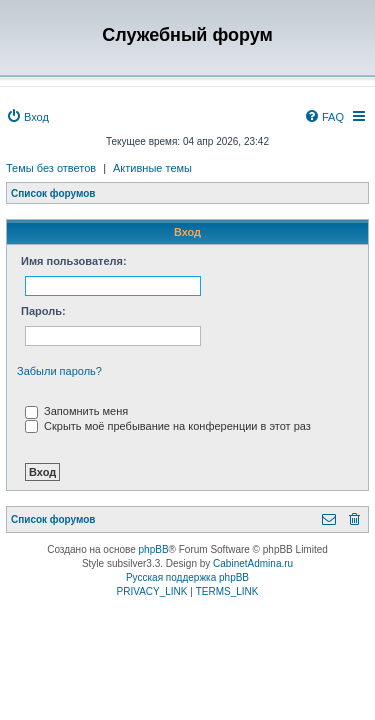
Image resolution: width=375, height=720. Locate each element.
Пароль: (43, 311)
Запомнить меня (76, 411)
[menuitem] (27, 117)
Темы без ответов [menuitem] (51, 168)
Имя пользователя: (74, 261)
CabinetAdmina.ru (253, 563)
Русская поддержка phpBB (187, 577)
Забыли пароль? (59, 371)
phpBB (154, 549)
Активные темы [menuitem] (152, 168)
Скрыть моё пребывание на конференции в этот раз (168, 426)
